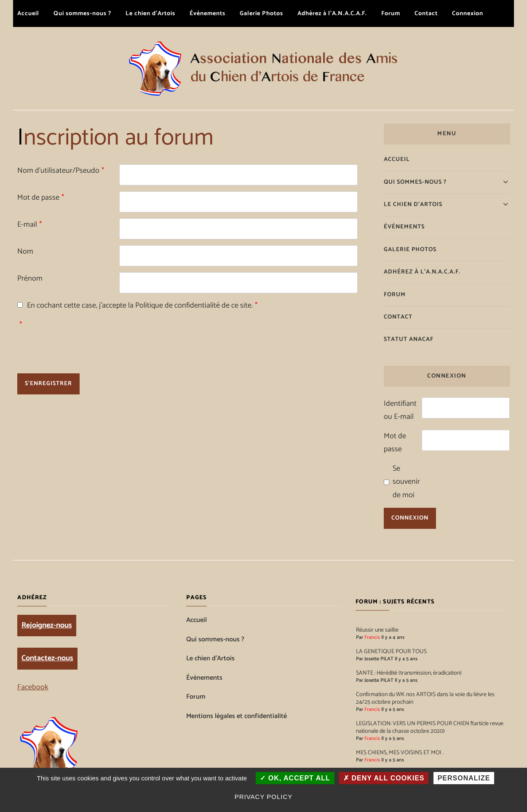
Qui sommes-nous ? (82, 13)
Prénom (30, 279)
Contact (426, 13)
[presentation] (183, 335)
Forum (391, 13)
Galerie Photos (261, 13)
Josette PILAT (379, 659)
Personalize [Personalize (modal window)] (464, 778)
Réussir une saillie (377, 630)
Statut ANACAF (409, 340)
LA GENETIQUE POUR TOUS (391, 652)
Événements (207, 13)
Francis (372, 638)
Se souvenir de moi (406, 482)
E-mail (29, 225)
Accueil (28, 13)
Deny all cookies (384, 778)
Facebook (33, 687)
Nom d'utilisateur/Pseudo (61, 171)
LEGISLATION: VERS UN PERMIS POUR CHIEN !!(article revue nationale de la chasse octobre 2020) (430, 728)
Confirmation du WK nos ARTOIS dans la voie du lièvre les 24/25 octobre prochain (425, 699)
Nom (25, 252)
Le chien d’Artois (150, 13)
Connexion (468, 13)
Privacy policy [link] (264, 797)
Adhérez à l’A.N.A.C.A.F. (332, 13)
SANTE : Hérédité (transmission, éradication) (409, 673)
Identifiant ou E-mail (400, 410)
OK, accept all (295, 778)
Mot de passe (41, 198)
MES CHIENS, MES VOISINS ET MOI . (400, 753)
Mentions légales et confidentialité (237, 716)
